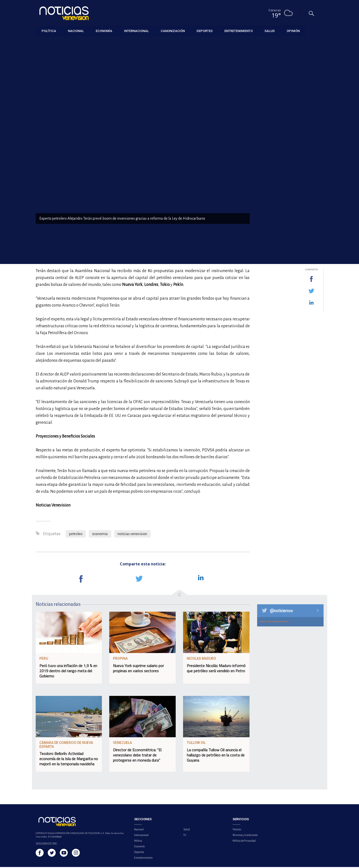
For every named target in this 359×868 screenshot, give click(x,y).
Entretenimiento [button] (239, 31)
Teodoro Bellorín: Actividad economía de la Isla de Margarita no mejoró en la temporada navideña (69, 760)
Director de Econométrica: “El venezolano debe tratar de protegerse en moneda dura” (137, 756)
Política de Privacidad (244, 842)
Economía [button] (104, 31)
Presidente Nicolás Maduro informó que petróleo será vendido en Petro (216, 669)
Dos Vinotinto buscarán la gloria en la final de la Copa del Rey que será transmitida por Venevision (294, 153)
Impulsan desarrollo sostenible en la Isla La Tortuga (290, 178)
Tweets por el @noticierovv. (274, 622)
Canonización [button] (173, 31)
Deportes (139, 853)
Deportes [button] (205, 31)
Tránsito (237, 830)
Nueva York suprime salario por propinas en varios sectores (138, 669)
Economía (43, 42)
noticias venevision (132, 535)
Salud (187, 830)
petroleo (76, 535)
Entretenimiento (143, 859)
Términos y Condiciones (245, 836)
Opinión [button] (293, 31)
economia (100, 535)
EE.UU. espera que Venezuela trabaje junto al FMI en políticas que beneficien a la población (294, 125)
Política (138, 842)
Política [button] (49, 31)
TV (185, 836)
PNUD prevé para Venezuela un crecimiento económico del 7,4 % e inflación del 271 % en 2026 (295, 232)
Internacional (141, 836)
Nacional (139, 830)
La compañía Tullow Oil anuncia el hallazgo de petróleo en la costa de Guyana (216, 756)
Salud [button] (270, 31)
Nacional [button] (76, 31)
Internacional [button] (136, 31)
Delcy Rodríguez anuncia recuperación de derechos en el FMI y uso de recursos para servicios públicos (294, 204)
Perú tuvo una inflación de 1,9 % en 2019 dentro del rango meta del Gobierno (68, 672)
